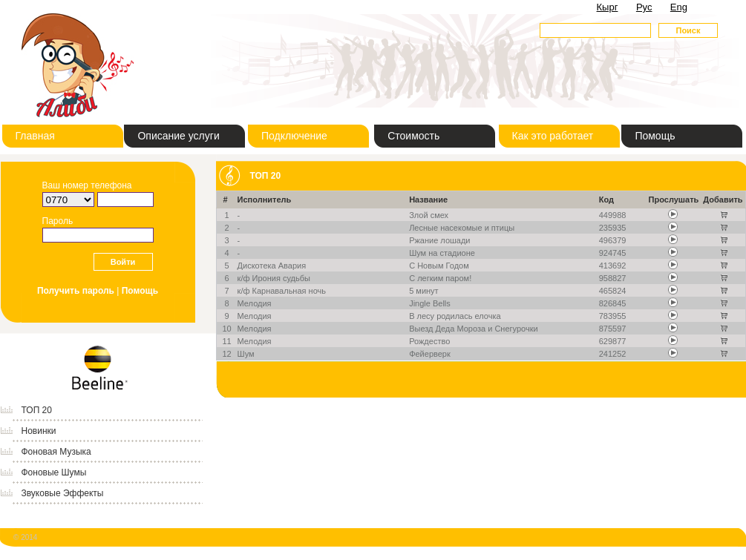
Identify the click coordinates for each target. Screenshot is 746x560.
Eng (679, 7)
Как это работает (553, 136)
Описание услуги (178, 136)
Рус (644, 7)
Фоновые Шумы (54, 472)
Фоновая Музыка (56, 452)
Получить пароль (76, 291)
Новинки (39, 431)
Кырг (608, 7)
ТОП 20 (37, 410)
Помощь (655, 136)
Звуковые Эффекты (63, 493)
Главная (35, 136)
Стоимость (413, 136)
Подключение (294, 136)
